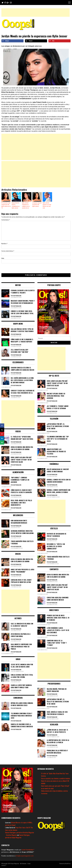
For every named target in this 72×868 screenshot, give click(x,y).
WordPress (68, 863)
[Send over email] (2, 443)
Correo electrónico (8, 251)
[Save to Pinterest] (60, 41)
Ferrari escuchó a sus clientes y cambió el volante (55, 778)
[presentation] (14, 268)
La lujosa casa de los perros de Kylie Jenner (37, 205)
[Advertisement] (36, 13)
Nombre (4, 244)
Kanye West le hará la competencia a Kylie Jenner (16, 205)
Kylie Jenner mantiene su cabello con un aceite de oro (26, 205)
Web (3, 258)
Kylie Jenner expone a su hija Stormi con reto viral (47, 205)
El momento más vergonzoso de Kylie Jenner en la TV (6, 205)
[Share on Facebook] (12, 41)
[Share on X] (36, 41)
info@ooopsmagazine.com (25, 856)
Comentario (6, 220)
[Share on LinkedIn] (2, 438)
